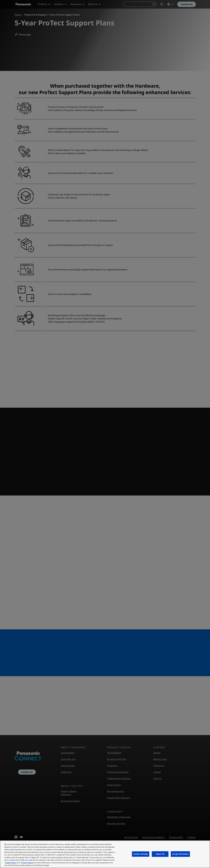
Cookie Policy (11, 863)
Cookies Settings (141, 854)
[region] (105, 854)
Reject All (160, 854)
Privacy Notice (27, 863)
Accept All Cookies (180, 854)
